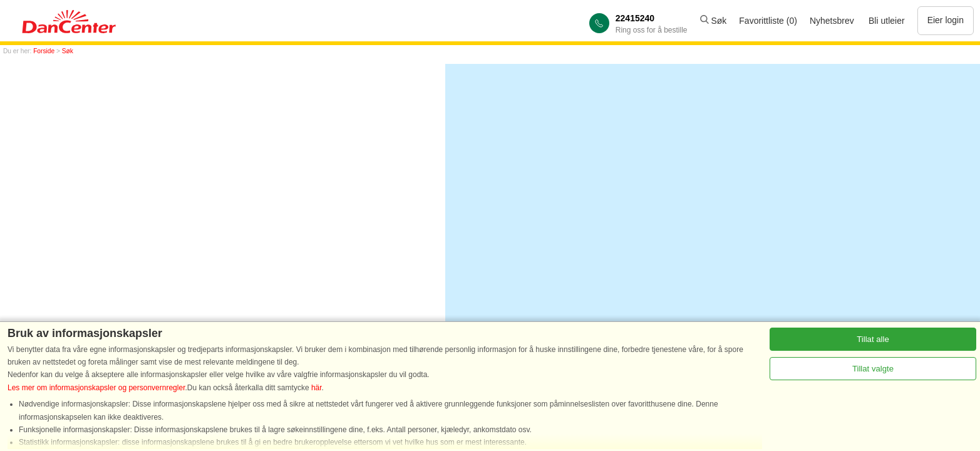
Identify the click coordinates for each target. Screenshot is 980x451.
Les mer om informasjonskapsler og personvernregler (96, 388)
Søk (714, 21)
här (317, 388)
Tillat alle (873, 339)
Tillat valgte (873, 369)
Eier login (946, 20)
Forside (44, 51)
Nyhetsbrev (832, 21)
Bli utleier (887, 21)
